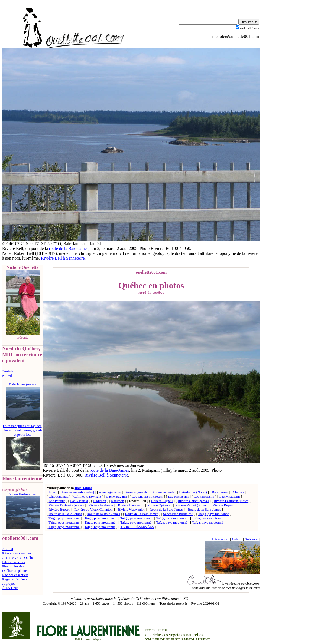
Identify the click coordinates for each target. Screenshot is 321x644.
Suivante (251, 539)
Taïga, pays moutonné (214, 514)
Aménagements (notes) (78, 492)
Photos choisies (13, 566)
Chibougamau (59, 496)
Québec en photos (15, 571)
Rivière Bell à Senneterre (63, 258)
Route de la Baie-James (166, 509)
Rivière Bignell (162, 501)
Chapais (238, 492)
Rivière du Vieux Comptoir (94, 509)
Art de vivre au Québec (19, 558)
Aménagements (110, 492)
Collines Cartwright (87, 496)
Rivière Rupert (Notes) (191, 505)
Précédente (219, 539)
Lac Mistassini (178, 496)
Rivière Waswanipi (131, 509)
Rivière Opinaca (159, 505)
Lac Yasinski (79, 501)
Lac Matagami (116, 496)
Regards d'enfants (15, 579)
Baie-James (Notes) (193, 492)
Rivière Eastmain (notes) (66, 505)
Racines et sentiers (15, 575)
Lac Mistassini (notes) (147, 496)
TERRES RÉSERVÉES (137, 527)
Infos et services (14, 562)
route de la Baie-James (69, 248)
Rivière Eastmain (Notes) (232, 501)
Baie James (220, 492)
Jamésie (8, 371)
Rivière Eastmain (101, 505)
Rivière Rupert (223, 505)
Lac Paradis (57, 501)
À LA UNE (10, 588)
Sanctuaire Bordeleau (178, 514)
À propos (9, 584)
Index (53, 492)
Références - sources (17, 553)
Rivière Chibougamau (193, 501)
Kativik (7, 376)
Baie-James (83, 488)
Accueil (8, 549)
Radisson (100, 501)
